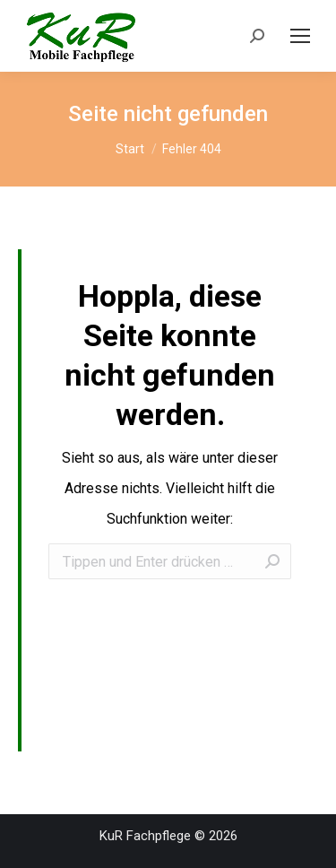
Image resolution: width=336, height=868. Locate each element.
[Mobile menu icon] (300, 36)
